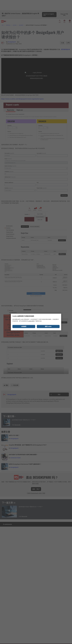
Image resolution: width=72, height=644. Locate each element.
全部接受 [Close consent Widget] (24, 327)
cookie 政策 (31, 321)
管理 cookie (48, 327)
